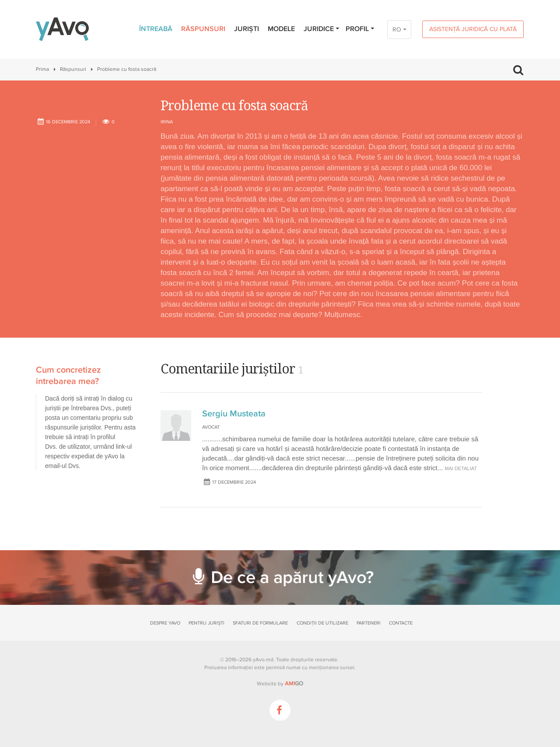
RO (397, 30)
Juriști (247, 29)
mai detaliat (461, 468)
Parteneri (369, 623)
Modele (281, 29)
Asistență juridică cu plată (473, 29)
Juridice (322, 29)
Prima (42, 69)
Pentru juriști (206, 623)
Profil (360, 29)
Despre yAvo (165, 623)
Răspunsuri (203, 29)
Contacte (401, 623)
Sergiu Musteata (234, 414)
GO (294, 684)
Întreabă (156, 29)
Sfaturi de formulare (260, 623)
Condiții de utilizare (322, 623)
